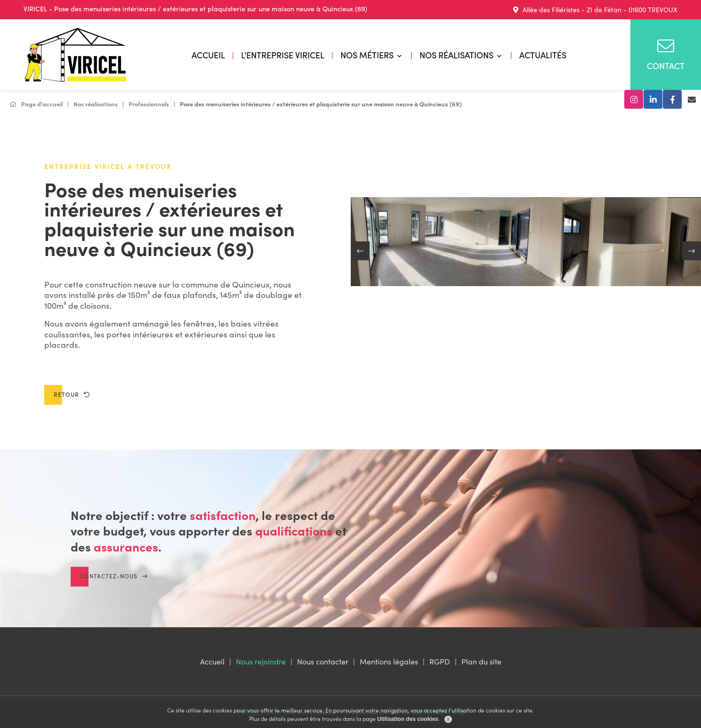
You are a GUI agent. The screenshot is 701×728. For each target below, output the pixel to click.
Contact (666, 55)
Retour (72, 394)
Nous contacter (323, 661)
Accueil (208, 55)
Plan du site (481, 661)
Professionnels (149, 104)
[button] (360, 251)
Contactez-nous (114, 587)
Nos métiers (367, 55)
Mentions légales (389, 661)
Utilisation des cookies (408, 719)
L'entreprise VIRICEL (283, 55)
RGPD (440, 661)
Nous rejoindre (261, 661)
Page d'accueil (36, 104)
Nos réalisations (456, 55)
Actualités (543, 55)
